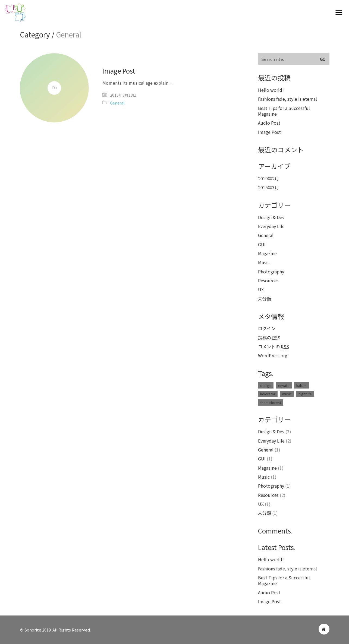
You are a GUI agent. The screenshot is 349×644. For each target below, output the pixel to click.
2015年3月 (268, 187)
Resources (268, 281)
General (117, 103)
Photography (271, 272)
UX (261, 290)
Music (264, 262)
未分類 (265, 299)
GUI (262, 244)
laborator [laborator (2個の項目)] (268, 394)
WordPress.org (273, 356)
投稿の (269, 338)
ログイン (267, 328)
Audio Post (269, 123)
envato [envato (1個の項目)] (284, 385)
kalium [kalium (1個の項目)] (301, 385)
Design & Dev (271, 217)
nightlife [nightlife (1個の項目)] (305, 394)
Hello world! (271, 90)
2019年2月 (268, 179)
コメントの (273, 347)
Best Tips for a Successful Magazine (284, 111)
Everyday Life (271, 226)
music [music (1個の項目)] (287, 394)
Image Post (119, 71)
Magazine (267, 253)
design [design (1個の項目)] (266, 385)
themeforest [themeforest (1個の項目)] (271, 402)
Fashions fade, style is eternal (287, 99)
